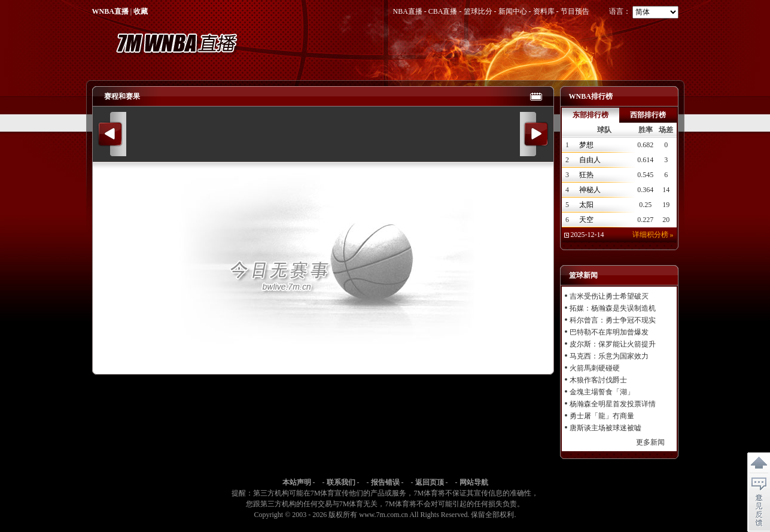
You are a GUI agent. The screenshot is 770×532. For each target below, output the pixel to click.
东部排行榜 (591, 115)
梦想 (586, 145)
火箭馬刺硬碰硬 (595, 368)
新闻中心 (513, 11)
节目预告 (575, 11)
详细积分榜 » (653, 235)
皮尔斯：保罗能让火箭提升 (613, 344)
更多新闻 (650, 442)
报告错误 (385, 482)
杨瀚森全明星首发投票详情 (613, 404)
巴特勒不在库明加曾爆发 (609, 332)
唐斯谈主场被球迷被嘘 (605, 428)
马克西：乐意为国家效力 (609, 356)
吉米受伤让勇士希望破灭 (609, 296)
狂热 (586, 175)
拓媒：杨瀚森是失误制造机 (613, 308)
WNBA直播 (110, 11)
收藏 (141, 11)
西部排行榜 (648, 115)
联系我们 (341, 482)
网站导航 (474, 482)
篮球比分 (478, 11)
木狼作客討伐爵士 (598, 380)
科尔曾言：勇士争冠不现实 (613, 320)
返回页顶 (430, 482)
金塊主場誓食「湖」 (602, 392)
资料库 (544, 11)
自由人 (590, 160)
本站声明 (297, 482)
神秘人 (590, 190)
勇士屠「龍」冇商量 (602, 416)
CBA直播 (443, 11)
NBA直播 (407, 11)
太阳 (586, 205)
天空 (586, 220)
